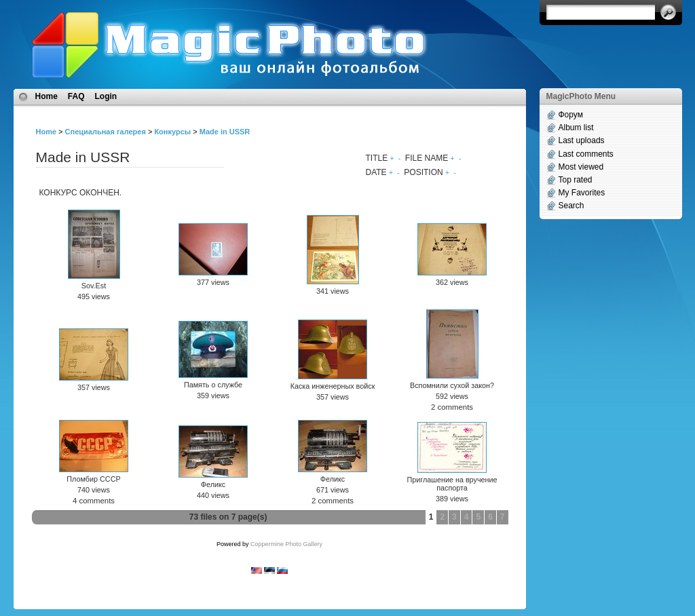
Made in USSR (225, 132)
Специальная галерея (106, 132)
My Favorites (582, 193)
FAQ (76, 96)
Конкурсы (172, 132)
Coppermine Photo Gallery (286, 544)
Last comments (586, 154)
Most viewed (581, 167)
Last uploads (582, 140)
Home (46, 96)
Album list (576, 128)
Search (571, 206)
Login (106, 96)
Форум (571, 115)
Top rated (576, 180)
